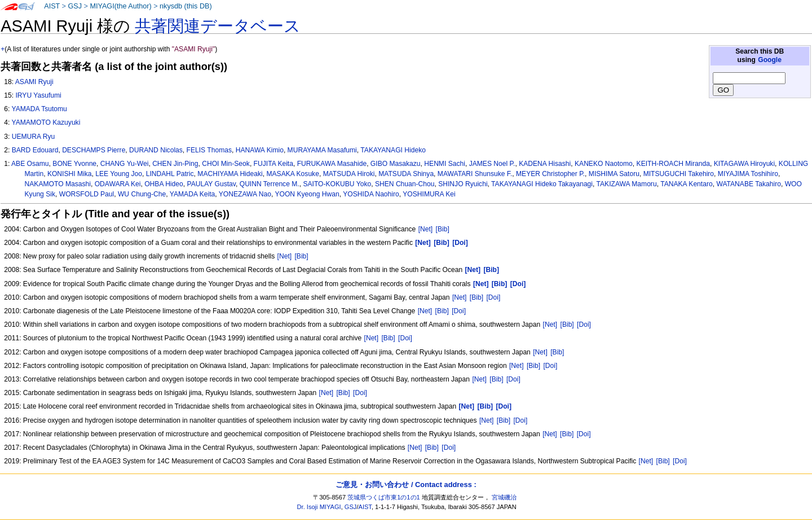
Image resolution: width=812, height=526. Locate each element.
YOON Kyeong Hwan (307, 194)
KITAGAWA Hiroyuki (744, 164)
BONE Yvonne (74, 164)
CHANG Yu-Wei (125, 164)
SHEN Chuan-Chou (405, 184)
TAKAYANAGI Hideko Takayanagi (542, 184)
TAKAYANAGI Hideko (393, 150)
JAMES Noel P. (492, 164)
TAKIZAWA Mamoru (627, 184)
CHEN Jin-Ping (175, 164)
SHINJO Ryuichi (463, 184)
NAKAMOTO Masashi (58, 184)
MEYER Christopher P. (550, 174)
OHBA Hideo (164, 184)
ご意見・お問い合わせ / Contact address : (406, 485)
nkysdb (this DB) (186, 6)
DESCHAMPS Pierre (94, 150)
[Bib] (443, 229)
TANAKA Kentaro (687, 184)
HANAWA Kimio (260, 150)
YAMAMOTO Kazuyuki (46, 122)
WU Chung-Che (142, 194)
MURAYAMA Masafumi (322, 150)
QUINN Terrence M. (270, 184)
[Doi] (493, 297)
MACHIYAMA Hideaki (230, 174)
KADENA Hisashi (545, 164)
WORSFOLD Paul (87, 194)
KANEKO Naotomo (604, 164)
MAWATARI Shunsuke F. (475, 174)
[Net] (426, 229)
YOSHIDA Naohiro (371, 194)
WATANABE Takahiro (748, 184)
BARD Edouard (35, 150)
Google (770, 60)
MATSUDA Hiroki (349, 174)
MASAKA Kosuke (292, 174)
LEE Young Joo (119, 174)
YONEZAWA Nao (245, 194)
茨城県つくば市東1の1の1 (384, 497)
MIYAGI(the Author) (120, 6)
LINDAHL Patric (170, 174)
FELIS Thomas (209, 150)
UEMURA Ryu (34, 137)
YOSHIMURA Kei (429, 194)
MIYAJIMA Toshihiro (748, 174)
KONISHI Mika (70, 174)
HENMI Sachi (445, 164)
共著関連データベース (218, 26)
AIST (52, 6)
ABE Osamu (30, 164)
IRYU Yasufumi (38, 95)
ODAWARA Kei (118, 184)
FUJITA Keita (273, 164)
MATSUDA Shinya (406, 174)
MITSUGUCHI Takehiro (679, 174)
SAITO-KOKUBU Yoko (337, 184)
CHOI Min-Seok (226, 164)
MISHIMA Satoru (614, 174)
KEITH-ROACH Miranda (673, 164)
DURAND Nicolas (156, 150)
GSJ (75, 6)
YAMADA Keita (192, 194)
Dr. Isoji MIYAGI (319, 507)
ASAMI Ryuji (34, 82)
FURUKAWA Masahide (332, 164)
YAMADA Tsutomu (39, 109)
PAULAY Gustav (211, 184)
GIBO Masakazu (396, 164)
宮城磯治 (504, 497)
